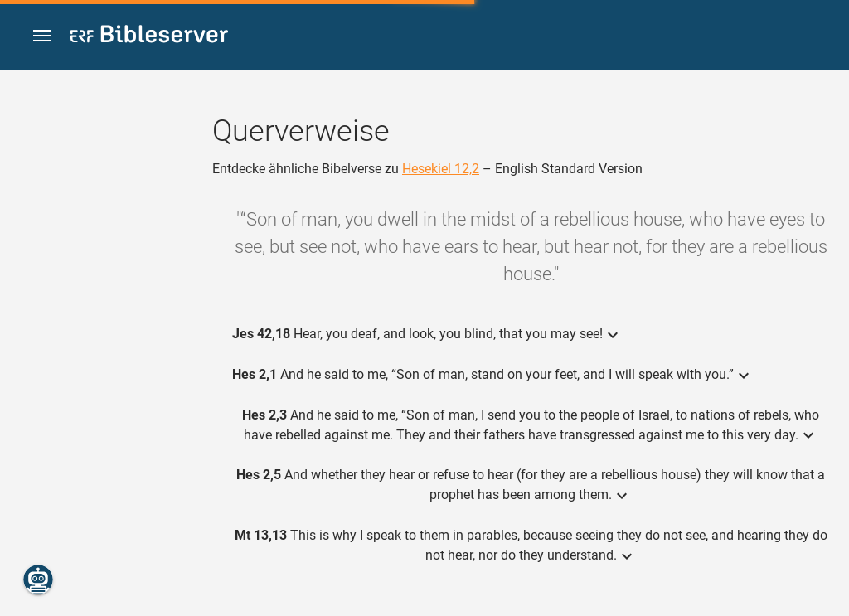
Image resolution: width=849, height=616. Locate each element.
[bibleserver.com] (149, 37)
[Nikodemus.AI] (38, 580)
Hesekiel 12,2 (441, 169)
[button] (42, 36)
